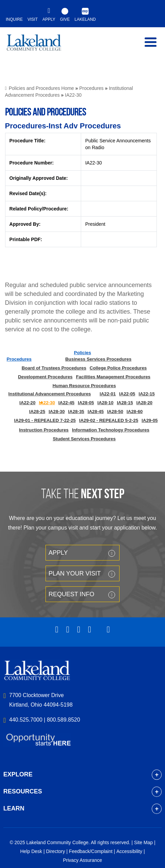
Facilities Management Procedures (113, 377)
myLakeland (39, 46)
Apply (58, 553)
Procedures (92, 88)
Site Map (143, 842)
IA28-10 (105, 403)
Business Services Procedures (98, 359)
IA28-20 (144, 403)
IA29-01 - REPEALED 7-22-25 (45, 420)
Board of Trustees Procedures (54, 368)
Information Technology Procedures (111, 430)
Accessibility (129, 851)
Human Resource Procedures (84, 386)
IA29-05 (150, 420)
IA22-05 (127, 394)
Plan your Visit (75, 573)
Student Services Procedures (84, 439)
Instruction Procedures (44, 430)
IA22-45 (66, 403)
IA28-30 (57, 412)
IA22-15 (146, 394)
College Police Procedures (118, 368)
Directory (55, 851)
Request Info (71, 594)
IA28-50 (115, 412)
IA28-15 (125, 403)
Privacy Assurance (82, 860)
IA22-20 (27, 403)
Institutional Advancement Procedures (50, 394)
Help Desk (31, 851)
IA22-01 (107, 394)
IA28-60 (135, 412)
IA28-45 (96, 412)
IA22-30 (73, 95)
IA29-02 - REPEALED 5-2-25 (109, 420)
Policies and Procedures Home (41, 88)
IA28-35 (76, 412)
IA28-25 (37, 412)
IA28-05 (86, 403)
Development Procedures (45, 377)
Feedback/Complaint (91, 851)
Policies (82, 353)
